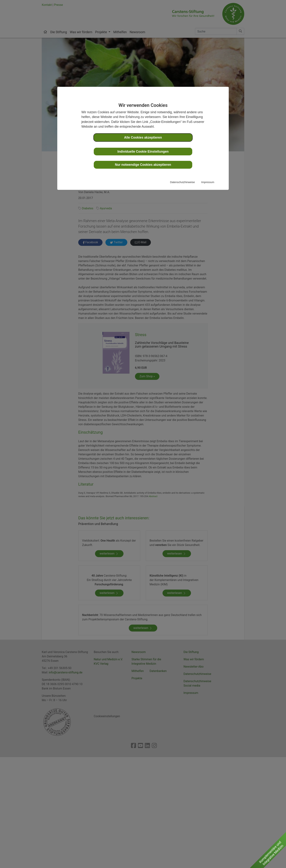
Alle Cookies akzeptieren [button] (143, 137)
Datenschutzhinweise (182, 182)
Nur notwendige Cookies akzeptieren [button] (143, 165)
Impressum (208, 182)
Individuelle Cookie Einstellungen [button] (143, 152)
